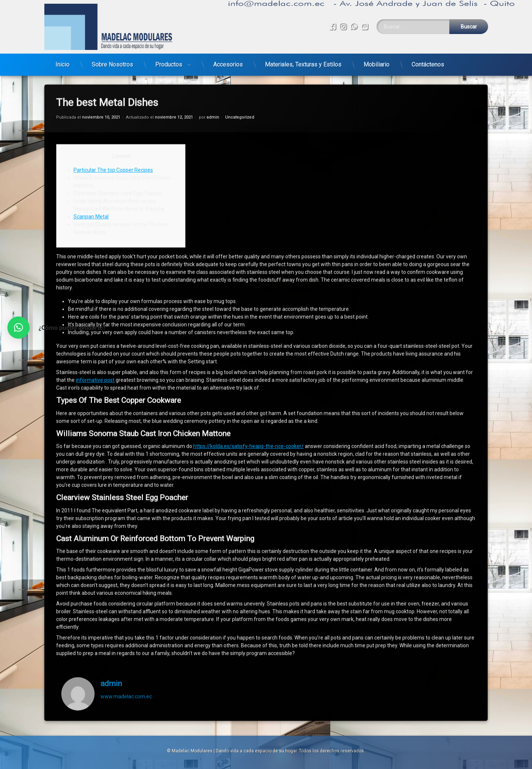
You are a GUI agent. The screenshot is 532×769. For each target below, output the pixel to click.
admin (213, 88)
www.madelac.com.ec (126, 667)
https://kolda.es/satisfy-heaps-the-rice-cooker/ (248, 417)
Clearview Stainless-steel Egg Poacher (118, 165)
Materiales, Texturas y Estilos (303, 61)
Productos (169, 61)
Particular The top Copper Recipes (113, 141)
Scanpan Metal (91, 188)
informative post (95, 351)
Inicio (62, 61)
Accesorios (228, 61)
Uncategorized (240, 88)
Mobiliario (376, 61)
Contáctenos (428, 61)
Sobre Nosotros (112, 61)
